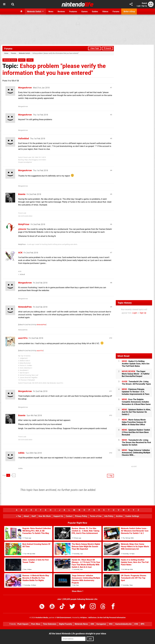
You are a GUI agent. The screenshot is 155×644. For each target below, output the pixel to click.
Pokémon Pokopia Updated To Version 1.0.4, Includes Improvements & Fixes (136, 392)
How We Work (45, 516)
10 (111, 338)
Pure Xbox (36, 624)
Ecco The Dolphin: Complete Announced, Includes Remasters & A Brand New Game (136, 402)
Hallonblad (23, 138)
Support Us (58, 516)
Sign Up (144, 6)
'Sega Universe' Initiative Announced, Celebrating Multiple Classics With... (136, 453)
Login (139, 6)
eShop (30, 60)
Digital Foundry (66, 624)
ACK (20, 253)
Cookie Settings (132, 516)
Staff (34, 516)
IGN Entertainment (64, 618)
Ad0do (21, 453)
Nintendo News (81, 624)
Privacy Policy (81, 516)
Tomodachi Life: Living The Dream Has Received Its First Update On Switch (136, 442)
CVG (136, 624)
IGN (92, 624)
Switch (22, 60)
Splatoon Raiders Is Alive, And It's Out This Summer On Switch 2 (136, 412)
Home (6, 53)
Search (107, 48)
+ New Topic (95, 48)
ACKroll (22, 274)
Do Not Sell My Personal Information (112, 618)
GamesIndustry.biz (123, 624)
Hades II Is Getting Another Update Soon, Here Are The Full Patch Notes (136, 364)
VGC (111, 624)
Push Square (23, 624)
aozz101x (23, 338)
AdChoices (92, 618)
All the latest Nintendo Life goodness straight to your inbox (77, 634)
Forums (8, 49)
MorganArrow (25, 88)
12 (111, 415)
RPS (143, 624)
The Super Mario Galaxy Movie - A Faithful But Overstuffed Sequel (136, 374)
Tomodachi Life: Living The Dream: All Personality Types (136, 383)
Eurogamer (101, 624)
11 (111, 391)
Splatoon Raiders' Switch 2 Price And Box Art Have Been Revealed (136, 432)
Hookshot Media (42, 618)
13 (111, 453)
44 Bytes (83, 618)
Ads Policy (109, 516)
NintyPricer (24, 224)
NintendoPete (25, 307)
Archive (119, 516)
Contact (69, 516)
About (26, 516)
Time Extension (50, 624)
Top (19, 516)
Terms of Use (96, 516)
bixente (22, 194)
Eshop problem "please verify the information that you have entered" (54, 69)
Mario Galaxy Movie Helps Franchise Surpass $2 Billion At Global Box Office (134, 422)
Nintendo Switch (24, 53)
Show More (78, 591)
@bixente (22, 229)
